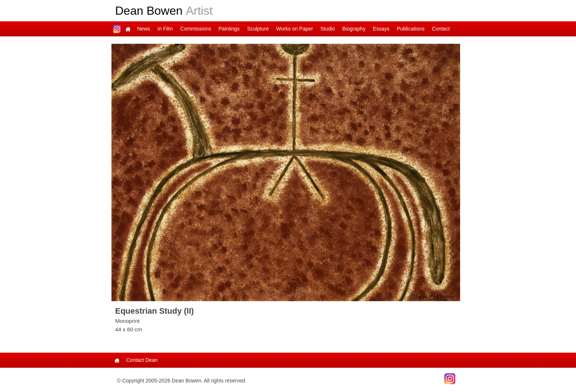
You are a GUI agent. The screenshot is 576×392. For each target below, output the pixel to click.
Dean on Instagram (117, 29)
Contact (441, 29)
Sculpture (258, 29)
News (144, 29)
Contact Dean (142, 360)
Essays (381, 29)
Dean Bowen (164, 11)
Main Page (128, 29)
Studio (328, 29)
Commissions (196, 29)
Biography (354, 29)
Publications (411, 29)
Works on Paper (295, 29)
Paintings (229, 29)
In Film (165, 29)
